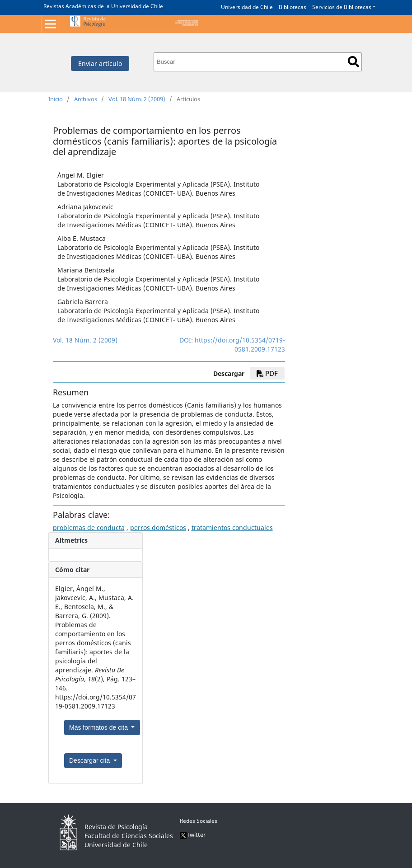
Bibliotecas (293, 7)
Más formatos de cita (99, 727)
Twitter (193, 835)
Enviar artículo (100, 63)
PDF (267, 373)
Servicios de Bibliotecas (342, 7)
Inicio (56, 99)
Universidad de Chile (247, 7)
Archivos (86, 99)
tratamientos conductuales (232, 528)
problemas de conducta (89, 528)
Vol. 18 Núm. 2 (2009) (137, 99)
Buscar (353, 62)
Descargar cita (90, 760)
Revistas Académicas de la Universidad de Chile (103, 6)
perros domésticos (158, 528)
